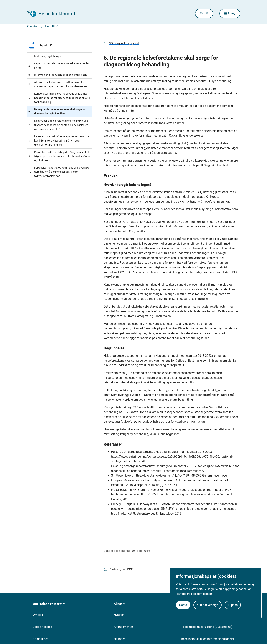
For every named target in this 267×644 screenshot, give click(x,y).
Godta (183, 605)
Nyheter (119, 615)
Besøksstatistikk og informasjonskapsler (208, 639)
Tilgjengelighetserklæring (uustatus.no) (207, 627)
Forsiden (33, 26)
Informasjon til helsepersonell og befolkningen (58, 75)
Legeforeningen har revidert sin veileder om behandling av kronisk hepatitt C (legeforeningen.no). (167, 202)
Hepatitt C (52, 26)
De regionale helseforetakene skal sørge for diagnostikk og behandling (57, 111)
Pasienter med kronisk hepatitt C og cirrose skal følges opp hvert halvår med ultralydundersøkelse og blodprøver (60, 156)
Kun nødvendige (207, 605)
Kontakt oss (41, 639)
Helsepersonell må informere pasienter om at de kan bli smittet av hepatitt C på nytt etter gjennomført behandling (59, 141)
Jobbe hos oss (42, 627)
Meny (232, 13)
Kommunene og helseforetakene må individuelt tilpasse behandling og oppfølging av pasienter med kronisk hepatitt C (58, 125)
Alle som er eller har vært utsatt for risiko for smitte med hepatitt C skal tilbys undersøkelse (57, 84)
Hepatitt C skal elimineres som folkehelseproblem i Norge (60, 65)
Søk (202, 13)
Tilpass (233, 605)
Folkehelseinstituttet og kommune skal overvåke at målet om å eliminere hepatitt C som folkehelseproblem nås (59, 172)
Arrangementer (123, 627)
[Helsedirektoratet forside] (54, 14)
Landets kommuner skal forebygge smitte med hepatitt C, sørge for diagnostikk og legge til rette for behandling (59, 98)
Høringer (119, 639)
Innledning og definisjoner (46, 56)
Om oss (38, 615)
